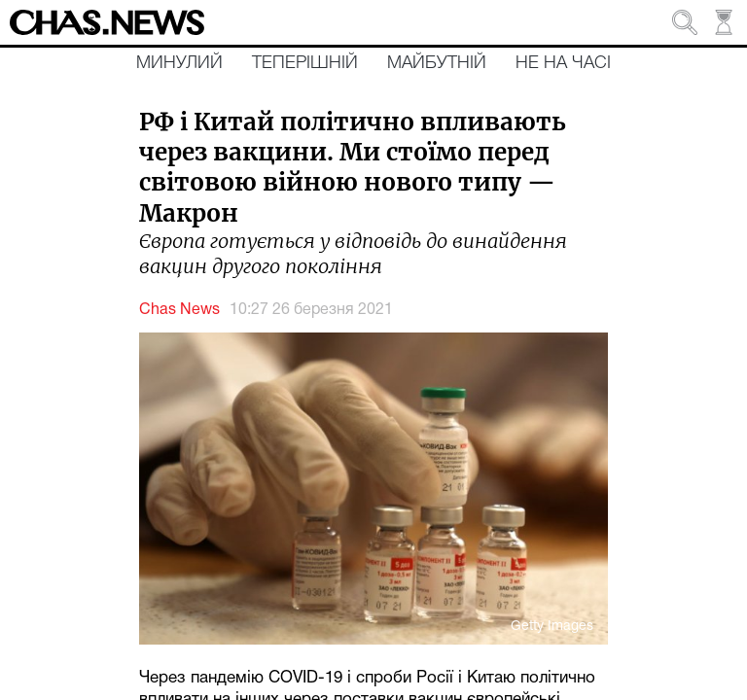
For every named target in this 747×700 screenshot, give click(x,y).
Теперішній (305, 63)
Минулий (179, 63)
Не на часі (563, 63)
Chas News (179, 310)
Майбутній (437, 63)
